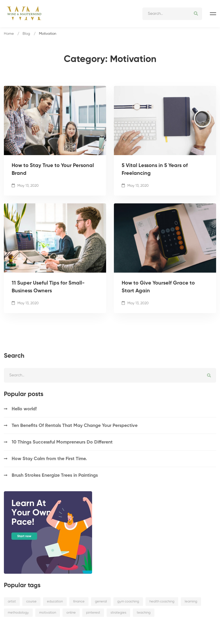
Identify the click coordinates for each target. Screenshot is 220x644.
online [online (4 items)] (71, 613)
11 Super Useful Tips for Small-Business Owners (48, 295)
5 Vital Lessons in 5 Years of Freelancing (155, 170)
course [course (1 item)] (31, 602)
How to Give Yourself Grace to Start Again (158, 295)
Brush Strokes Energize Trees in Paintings (55, 475)
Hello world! (24, 409)
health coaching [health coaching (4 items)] (162, 602)
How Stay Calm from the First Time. (49, 459)
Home (9, 34)
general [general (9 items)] (101, 602)
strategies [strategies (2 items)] (118, 613)
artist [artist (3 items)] (12, 602)
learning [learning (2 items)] (191, 602)
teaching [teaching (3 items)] (144, 613)
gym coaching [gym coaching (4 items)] (128, 602)
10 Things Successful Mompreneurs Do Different (62, 442)
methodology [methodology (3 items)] (18, 613)
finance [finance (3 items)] (79, 602)
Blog (26, 34)
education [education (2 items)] (55, 602)
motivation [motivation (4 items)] (48, 613)
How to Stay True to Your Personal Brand (53, 170)
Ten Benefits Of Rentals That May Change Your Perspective (75, 426)
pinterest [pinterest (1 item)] (93, 613)
